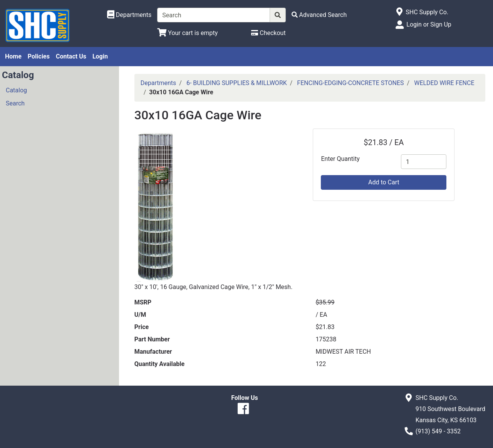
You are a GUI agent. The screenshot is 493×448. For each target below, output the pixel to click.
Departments (158, 83)
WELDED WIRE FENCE (444, 83)
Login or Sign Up (429, 24)
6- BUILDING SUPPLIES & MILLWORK (237, 83)
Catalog (16, 90)
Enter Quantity (340, 159)
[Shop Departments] (129, 15)
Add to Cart (384, 182)
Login (100, 56)
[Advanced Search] (319, 15)
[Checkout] (268, 33)
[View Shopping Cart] (187, 33)
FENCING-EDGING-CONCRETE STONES (350, 83)
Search (15, 103)
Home (13, 56)
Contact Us (71, 56)
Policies (39, 56)
